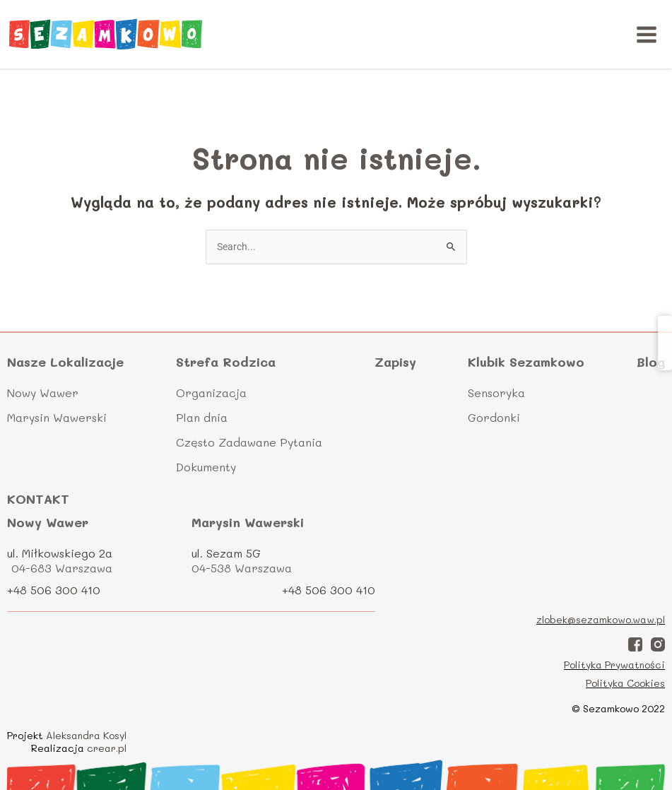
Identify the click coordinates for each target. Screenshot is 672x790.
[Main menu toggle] (647, 34)
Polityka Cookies (625, 683)
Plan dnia (202, 417)
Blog (651, 362)
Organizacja (211, 393)
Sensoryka (496, 393)
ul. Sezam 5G (226, 553)
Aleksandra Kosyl (86, 735)
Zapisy (395, 362)
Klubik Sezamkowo (526, 362)
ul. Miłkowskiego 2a (60, 553)
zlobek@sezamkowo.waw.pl (601, 619)
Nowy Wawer (43, 393)
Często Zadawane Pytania (249, 442)
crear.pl (107, 748)
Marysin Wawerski (57, 417)
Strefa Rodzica (226, 362)
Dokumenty (206, 467)
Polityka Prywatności (614, 665)
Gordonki (494, 417)
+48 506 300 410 (54, 590)
